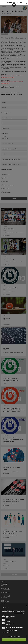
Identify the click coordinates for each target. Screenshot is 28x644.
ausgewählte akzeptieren (14, 637)
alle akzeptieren (14, 640)
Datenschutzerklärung (19, 613)
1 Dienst (8, 621)
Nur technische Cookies (7, 633)
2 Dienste (8, 618)
